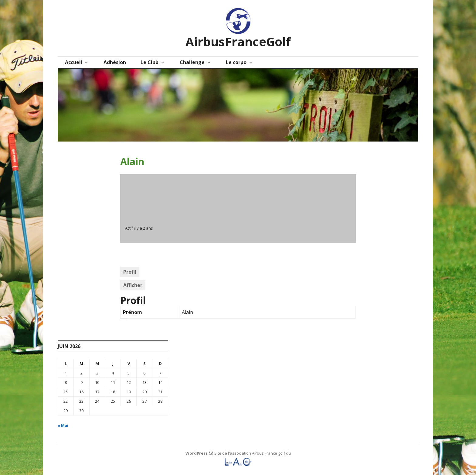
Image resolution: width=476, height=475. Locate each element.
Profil (130, 272)
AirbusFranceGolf (238, 41)
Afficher (133, 285)
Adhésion (115, 62)
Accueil (74, 62)
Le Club (150, 62)
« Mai (63, 425)
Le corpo (236, 62)
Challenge (192, 62)
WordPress (197, 453)
